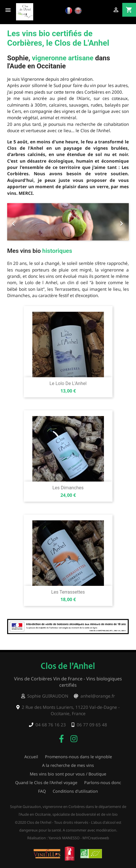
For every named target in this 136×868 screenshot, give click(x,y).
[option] (68, 222)
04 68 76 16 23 (51, 725)
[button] (16, 222)
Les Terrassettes (68, 592)
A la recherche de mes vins (68, 765)
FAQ (42, 791)
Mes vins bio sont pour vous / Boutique (68, 774)
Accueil (31, 757)
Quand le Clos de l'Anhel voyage (46, 783)
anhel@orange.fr (98, 696)
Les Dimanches (68, 488)
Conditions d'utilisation (75, 791)
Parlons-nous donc (103, 783)
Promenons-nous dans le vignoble (78, 757)
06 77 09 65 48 (92, 725)
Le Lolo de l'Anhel (68, 383)
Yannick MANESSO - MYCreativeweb (79, 838)
